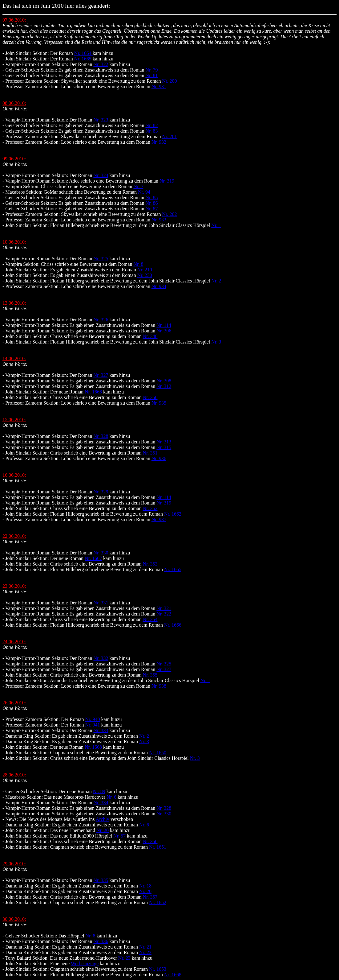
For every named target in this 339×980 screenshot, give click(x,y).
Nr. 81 (151, 75)
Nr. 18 (145, 886)
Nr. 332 (101, 658)
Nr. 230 (145, 275)
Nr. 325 (101, 259)
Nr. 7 (138, 186)
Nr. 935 (159, 403)
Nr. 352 (150, 508)
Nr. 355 (150, 675)
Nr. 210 (145, 270)
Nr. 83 (151, 131)
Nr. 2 (216, 281)
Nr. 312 (164, 386)
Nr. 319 (167, 181)
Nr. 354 (150, 619)
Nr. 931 (159, 86)
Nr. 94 (144, 192)
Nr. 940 (92, 719)
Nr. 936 (159, 458)
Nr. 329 (101, 492)
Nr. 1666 (93, 392)
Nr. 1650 (158, 753)
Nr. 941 (92, 725)
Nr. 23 (145, 952)
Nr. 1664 (83, 53)
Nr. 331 (101, 603)
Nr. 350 (150, 397)
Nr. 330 (101, 553)
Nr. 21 (145, 947)
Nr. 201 (170, 136)
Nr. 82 (151, 125)
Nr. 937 (159, 519)
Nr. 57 (119, 836)
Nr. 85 (151, 198)
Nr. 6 (111, 797)
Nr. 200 (170, 81)
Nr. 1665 (83, 59)
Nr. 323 (101, 120)
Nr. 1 (216, 225)
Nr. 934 (159, 286)
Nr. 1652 (158, 902)
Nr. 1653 (158, 969)
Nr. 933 (159, 220)
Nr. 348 (150, 336)
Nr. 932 (159, 142)
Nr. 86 (151, 203)
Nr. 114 (164, 325)
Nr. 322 (101, 64)
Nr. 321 (164, 608)
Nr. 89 (99, 791)
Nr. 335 (101, 880)
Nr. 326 (101, 320)
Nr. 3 (216, 342)
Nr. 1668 (93, 747)
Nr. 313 (164, 442)
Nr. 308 (164, 381)
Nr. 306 (164, 331)
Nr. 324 (101, 175)
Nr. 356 (150, 841)
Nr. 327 (101, 375)
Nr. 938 (159, 686)
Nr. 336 (101, 941)
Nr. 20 (103, 830)
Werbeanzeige (85, 964)
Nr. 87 (151, 209)
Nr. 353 (150, 564)
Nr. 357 (150, 897)
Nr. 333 (101, 730)
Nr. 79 (151, 70)
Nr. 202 (170, 214)
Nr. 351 (150, 453)
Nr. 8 (138, 264)
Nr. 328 (101, 436)
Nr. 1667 (93, 558)
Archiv (103, 819)
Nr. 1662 (173, 514)
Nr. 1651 (158, 847)
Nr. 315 (164, 447)
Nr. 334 (101, 803)
